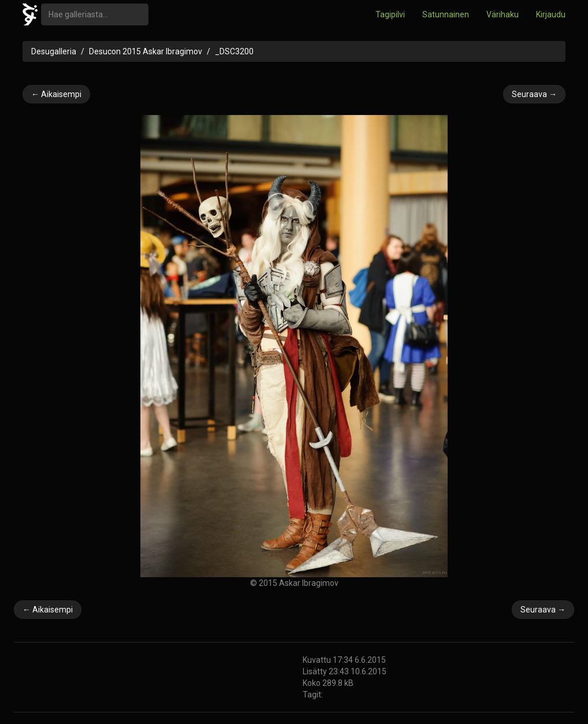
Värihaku (503, 14)
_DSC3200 (234, 51)
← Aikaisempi (56, 94)
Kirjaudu (551, 14)
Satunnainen (446, 14)
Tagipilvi (390, 14)
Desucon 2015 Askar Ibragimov (146, 51)
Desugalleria (54, 51)
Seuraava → (534, 94)
